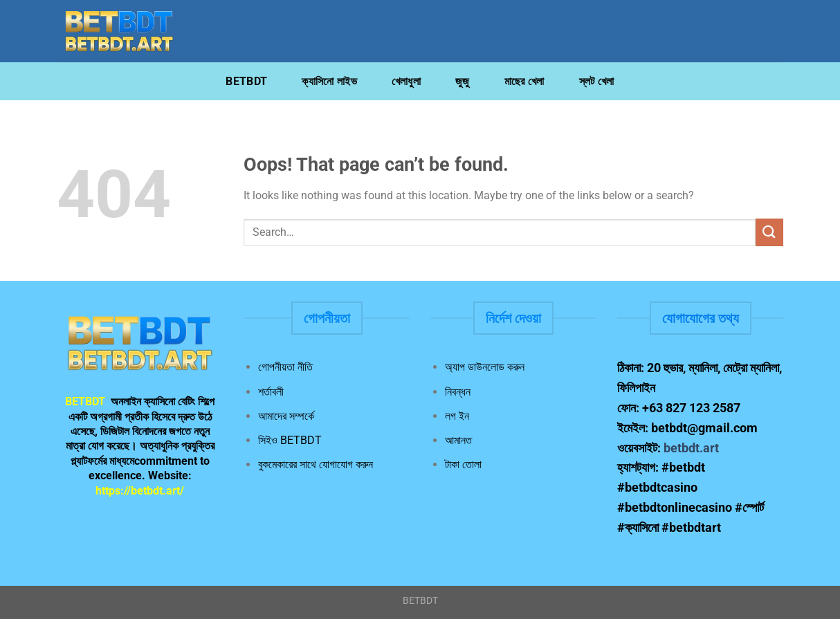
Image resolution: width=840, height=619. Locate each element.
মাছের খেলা (524, 81)
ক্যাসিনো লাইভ (329, 81)
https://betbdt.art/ (140, 491)
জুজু (463, 81)
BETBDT (246, 81)
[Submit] (769, 232)
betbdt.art (691, 448)
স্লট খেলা (597, 81)
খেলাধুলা (406, 81)
